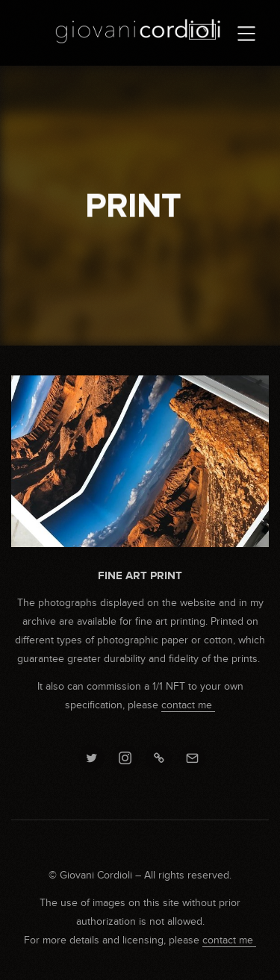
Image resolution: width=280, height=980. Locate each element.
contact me (188, 705)
